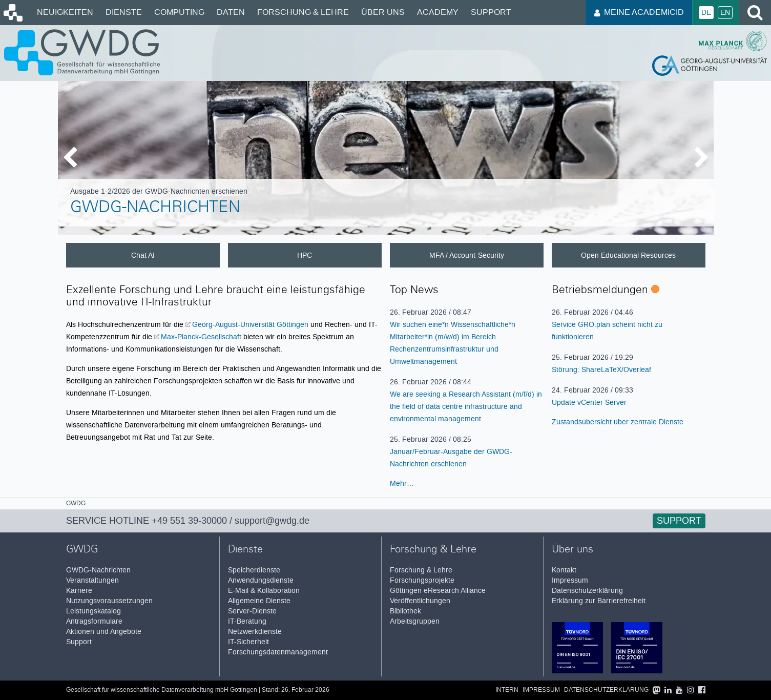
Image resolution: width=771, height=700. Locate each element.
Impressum (570, 580)
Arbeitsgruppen (415, 621)
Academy (438, 12)
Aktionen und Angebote (104, 632)
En (725, 13)
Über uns (383, 12)
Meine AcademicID (639, 12)
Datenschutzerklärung (587, 591)
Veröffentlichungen (420, 601)
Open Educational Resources (628, 255)
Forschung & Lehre (303, 12)
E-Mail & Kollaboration (264, 591)
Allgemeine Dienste (259, 601)
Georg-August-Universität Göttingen (250, 324)
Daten (231, 12)
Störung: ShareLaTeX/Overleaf (601, 369)
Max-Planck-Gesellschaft (201, 337)
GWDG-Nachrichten (155, 209)
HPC (305, 255)
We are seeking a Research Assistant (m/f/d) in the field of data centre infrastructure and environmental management (466, 406)
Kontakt (564, 570)
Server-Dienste (252, 611)
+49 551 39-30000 (189, 521)
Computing (179, 12)
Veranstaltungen (92, 580)
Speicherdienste (254, 570)
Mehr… (402, 483)
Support (491, 12)
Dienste (124, 12)
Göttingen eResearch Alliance (438, 591)
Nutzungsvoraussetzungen (109, 601)
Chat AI (143, 255)
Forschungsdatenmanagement (278, 652)
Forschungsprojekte (422, 580)
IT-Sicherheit (248, 642)
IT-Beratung (247, 621)
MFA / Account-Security (467, 255)
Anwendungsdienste (261, 580)
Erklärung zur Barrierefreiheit (599, 601)
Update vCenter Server (589, 402)
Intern (507, 690)
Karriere (79, 591)
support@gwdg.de (272, 521)
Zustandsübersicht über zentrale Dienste (618, 422)
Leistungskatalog (93, 611)
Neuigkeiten (65, 12)
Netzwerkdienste (255, 632)
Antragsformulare (94, 621)
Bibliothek (405, 611)
